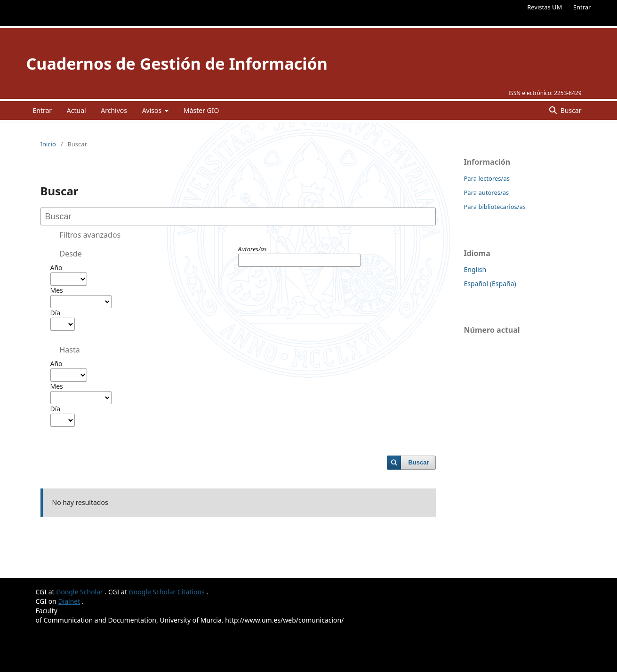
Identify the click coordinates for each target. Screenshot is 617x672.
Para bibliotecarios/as (495, 207)
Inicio (48, 144)
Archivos (114, 110)
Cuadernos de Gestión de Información (177, 64)
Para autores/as (487, 192)
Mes (57, 290)
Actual (76, 110)
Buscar (570, 110)
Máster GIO (201, 110)
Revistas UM (545, 7)
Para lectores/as (487, 178)
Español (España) (490, 284)
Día (56, 313)
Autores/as (252, 249)
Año (56, 268)
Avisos (153, 110)
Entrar (582, 7)
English (475, 269)
